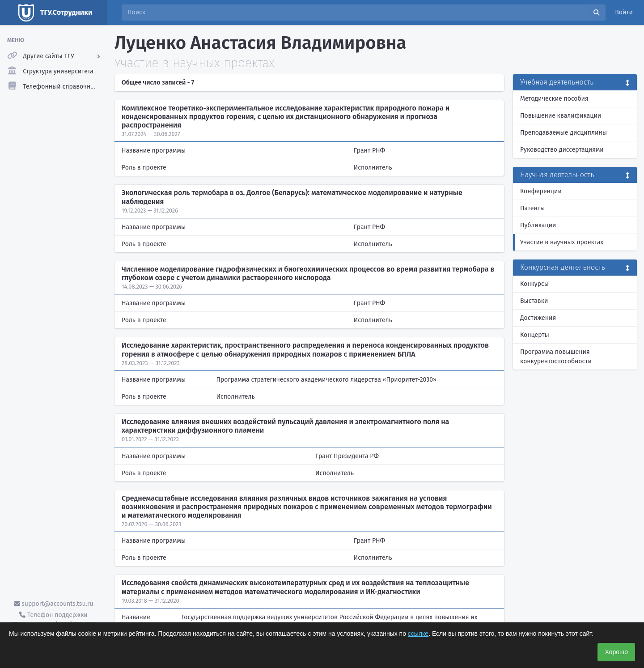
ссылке (418, 634)
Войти (624, 12)
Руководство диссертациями (562, 150)
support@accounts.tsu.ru (54, 604)
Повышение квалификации (561, 116)
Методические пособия (554, 99)
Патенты (532, 208)
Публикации (538, 225)
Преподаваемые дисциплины (563, 133)
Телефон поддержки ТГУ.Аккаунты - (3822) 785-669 (53, 620)
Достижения (538, 318)
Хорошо (616, 652)
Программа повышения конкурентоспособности (556, 357)
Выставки (534, 301)
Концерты (535, 335)
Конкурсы (534, 284)
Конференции (541, 191)
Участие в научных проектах (562, 242)
